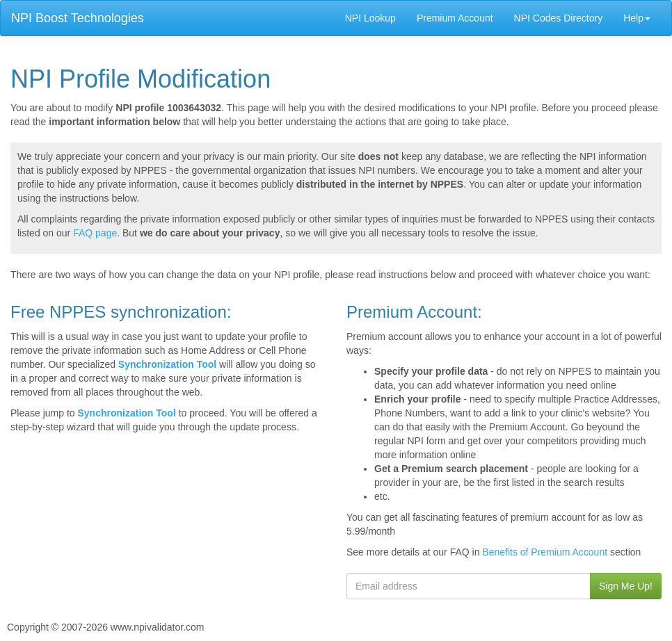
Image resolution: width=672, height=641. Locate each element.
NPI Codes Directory (559, 18)
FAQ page (95, 233)
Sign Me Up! (626, 586)
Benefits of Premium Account (545, 552)
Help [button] (637, 18)
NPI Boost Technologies (78, 18)
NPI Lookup (370, 18)
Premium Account (455, 18)
